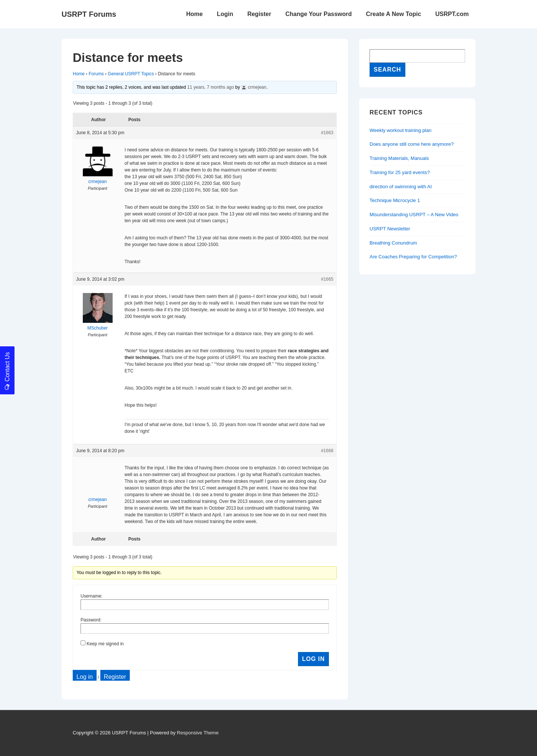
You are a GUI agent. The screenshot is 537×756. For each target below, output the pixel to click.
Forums (96, 74)
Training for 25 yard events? (400, 172)
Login (225, 14)
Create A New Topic (393, 14)
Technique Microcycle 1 (395, 200)
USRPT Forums (89, 14)
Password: (91, 620)
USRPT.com (452, 14)
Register (259, 14)
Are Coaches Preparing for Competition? (413, 257)
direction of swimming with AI (401, 187)
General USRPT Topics (131, 74)
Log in (85, 677)
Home (194, 14)
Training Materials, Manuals (399, 158)
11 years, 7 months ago (211, 87)
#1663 (327, 133)
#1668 (327, 451)
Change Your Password (318, 14)
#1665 (327, 279)
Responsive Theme (198, 733)
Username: (92, 596)
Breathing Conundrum (393, 243)
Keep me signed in (105, 644)
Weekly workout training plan (401, 130)
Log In (313, 659)
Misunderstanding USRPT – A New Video (414, 215)
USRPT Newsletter (390, 229)
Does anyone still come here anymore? (412, 144)
